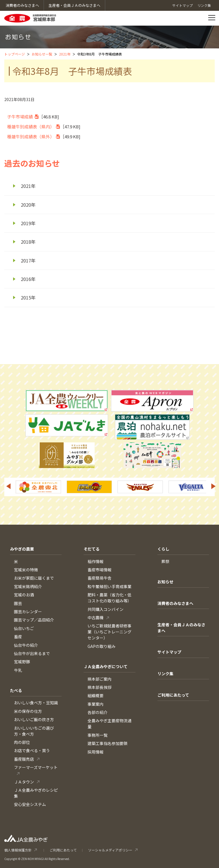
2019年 (28, 223)
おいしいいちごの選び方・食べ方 (34, 731)
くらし (163, 549)
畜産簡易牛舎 (100, 578)
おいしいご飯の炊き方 (34, 719)
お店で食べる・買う (32, 750)
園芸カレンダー (28, 612)
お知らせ (165, 582)
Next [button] (214, 486)
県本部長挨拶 (100, 687)
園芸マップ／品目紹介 (34, 620)
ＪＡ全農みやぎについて (106, 666)
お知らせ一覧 (42, 54)
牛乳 (18, 670)
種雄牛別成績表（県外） (31, 137)
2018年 (28, 242)
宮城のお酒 (24, 595)
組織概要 (96, 695)
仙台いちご (24, 628)
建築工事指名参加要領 (108, 743)
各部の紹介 (98, 712)
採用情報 (96, 752)
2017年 (28, 260)
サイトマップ (169, 652)
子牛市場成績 (20, 117)
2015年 (28, 297)
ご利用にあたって (173, 695)
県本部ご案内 (100, 679)
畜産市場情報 (100, 570)
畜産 (18, 637)
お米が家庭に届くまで (34, 578)
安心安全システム (30, 804)
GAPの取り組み (102, 646)
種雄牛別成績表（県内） (31, 127)
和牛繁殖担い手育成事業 (109, 586)
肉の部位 (22, 742)
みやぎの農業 (22, 549)
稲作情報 (96, 561)
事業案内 (96, 704)
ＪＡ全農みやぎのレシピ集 (36, 793)
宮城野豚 (22, 662)
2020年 (28, 205)
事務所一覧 (98, 735)
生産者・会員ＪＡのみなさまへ (181, 628)
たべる (16, 690)
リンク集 (165, 674)
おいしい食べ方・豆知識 (36, 703)
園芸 (18, 603)
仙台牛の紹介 (26, 645)
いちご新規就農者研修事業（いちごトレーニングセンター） (109, 632)
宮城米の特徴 (26, 570)
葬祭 (165, 561)
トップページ (15, 54)
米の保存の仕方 (28, 711)
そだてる (92, 549)
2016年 (28, 279)
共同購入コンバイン (106, 609)
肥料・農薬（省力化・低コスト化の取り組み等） (109, 598)
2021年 (65, 54)
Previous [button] (8, 486)
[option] (38, 487)
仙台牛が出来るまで (32, 653)
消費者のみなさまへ (175, 603)
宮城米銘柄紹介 (28, 586)
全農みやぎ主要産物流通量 (109, 724)
